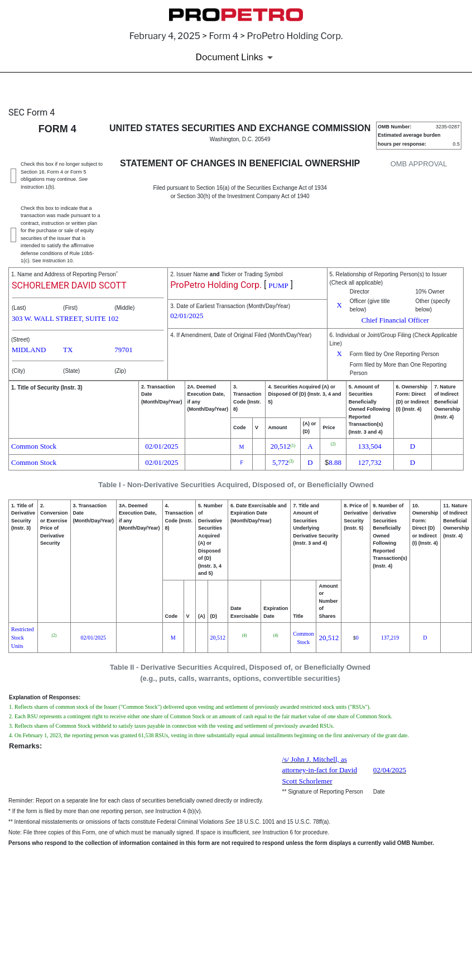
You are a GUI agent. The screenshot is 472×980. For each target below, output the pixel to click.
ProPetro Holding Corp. (216, 285)
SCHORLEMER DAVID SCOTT (69, 285)
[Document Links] (236, 57)
